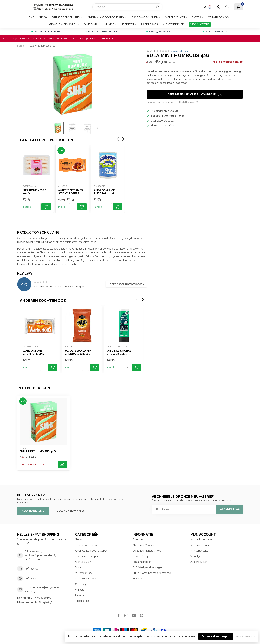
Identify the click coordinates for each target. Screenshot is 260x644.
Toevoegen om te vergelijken (161, 102)
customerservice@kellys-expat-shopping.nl (43, 589)
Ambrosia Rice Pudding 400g (104, 192)
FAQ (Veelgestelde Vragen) (148, 567)
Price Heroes (149, 24)
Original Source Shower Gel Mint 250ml (119, 353)
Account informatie (201, 539)
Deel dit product (189, 102)
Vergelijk (195, 556)
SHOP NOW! (108, 39)
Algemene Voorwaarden (147, 545)
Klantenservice (173, 24)
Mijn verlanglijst (199, 551)
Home (30, 17)
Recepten (128, 24)
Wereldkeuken (175, 17)
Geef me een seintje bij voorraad (195, 95)
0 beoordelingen (179, 51)
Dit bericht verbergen (216, 636)
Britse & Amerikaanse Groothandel (152, 573)
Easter (196, 17)
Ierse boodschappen (145, 17)
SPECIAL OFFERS (200, 24)
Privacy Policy (141, 556)
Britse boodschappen (66, 17)
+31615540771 (32, 568)
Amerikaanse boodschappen (106, 17)
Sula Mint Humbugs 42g (42, 46)
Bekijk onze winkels (71, 511)
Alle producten (199, 562)
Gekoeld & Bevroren (63, 24)
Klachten (138, 579)
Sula (150, 51)
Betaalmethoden (142, 562)
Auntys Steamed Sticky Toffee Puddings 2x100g (71, 192)
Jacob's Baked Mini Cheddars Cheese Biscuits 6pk (78, 353)
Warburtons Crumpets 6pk (33, 352)
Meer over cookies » (245, 637)
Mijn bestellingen (200, 545)
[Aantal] (37, 207)
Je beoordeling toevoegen (126, 284)
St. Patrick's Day (219, 17)
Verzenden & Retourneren (147, 551)
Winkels (109, 24)
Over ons (138, 539)
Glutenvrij (91, 24)
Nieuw (43, 17)
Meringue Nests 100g (35, 192)
